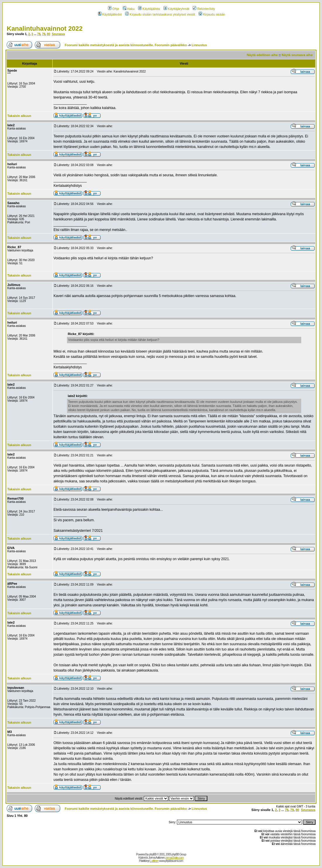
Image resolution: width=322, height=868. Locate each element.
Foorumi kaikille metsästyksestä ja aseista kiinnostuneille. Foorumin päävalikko (126, 45)
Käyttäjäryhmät (176, 9)
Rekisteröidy (204, 9)
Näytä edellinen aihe (262, 55)
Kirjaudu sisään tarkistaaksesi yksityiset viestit (160, 14)
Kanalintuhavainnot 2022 (45, 29)
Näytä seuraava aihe (297, 55)
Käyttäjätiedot (110, 14)
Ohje (113, 9)
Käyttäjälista (149, 9)
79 (44, 34)
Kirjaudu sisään (212, 14)
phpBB (153, 854)
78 (39, 34)
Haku (129, 9)
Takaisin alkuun (19, 116)
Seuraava (58, 34)
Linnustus (199, 45)
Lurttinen (154, 861)
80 (48, 34)
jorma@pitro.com (175, 858)
